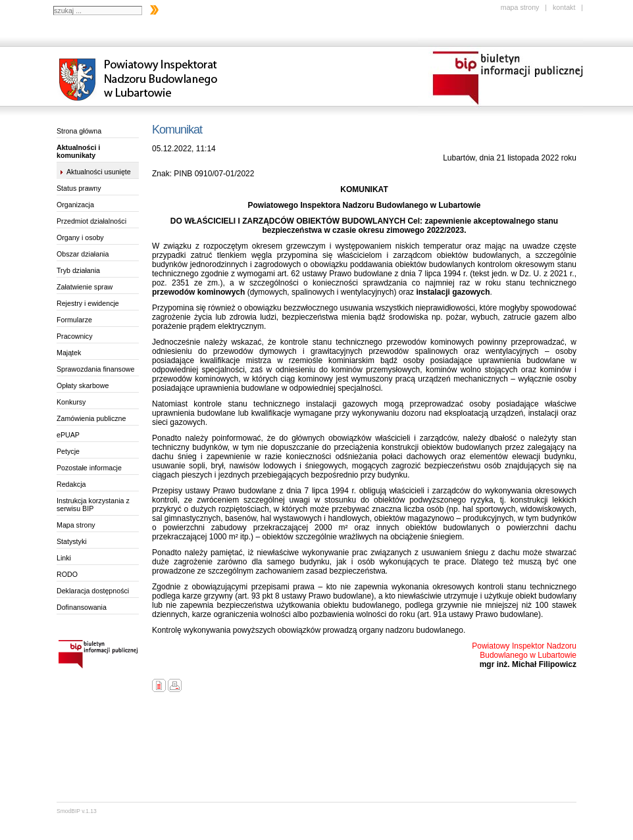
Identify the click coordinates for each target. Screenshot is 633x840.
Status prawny (79, 188)
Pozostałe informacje (89, 468)
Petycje (68, 451)
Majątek (69, 353)
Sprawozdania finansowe (95, 369)
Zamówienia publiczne (91, 418)
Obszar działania (83, 254)
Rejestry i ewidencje (88, 303)
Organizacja (75, 205)
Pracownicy (74, 336)
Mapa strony (76, 525)
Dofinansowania (82, 607)
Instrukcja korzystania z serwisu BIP (93, 505)
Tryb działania (78, 270)
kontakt (564, 7)
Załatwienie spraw (85, 287)
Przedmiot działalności (91, 221)
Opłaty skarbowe (83, 385)
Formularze (74, 320)
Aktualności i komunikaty (78, 151)
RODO (67, 574)
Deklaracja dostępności (93, 591)
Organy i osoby (80, 237)
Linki (64, 558)
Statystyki (72, 541)
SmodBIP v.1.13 (77, 811)
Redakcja (71, 484)
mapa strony (520, 7)
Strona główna (79, 131)
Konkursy (71, 402)
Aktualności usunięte (99, 172)
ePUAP (68, 435)
